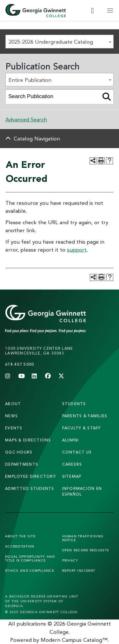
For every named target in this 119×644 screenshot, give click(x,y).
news (11, 416)
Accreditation (20, 546)
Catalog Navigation (37, 138)
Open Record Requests (86, 550)
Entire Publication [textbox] (30, 80)
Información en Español (82, 491)
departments (22, 464)
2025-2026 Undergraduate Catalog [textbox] (51, 42)
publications (31, 623)
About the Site (20, 536)
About (13, 404)
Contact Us (77, 452)
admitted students (30, 488)
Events (14, 428)
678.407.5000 (20, 364)
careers (72, 464)
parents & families (85, 416)
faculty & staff (82, 428)
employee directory (30, 476)
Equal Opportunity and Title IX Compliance (30, 558)
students (74, 404)
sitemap (72, 476)
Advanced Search (26, 119)
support (77, 250)
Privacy (70, 560)
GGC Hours (19, 452)
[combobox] (60, 42)
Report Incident (79, 570)
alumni (71, 440)
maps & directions (28, 440)
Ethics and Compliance (30, 570)
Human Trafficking (83, 538)
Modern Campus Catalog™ (74, 640)
